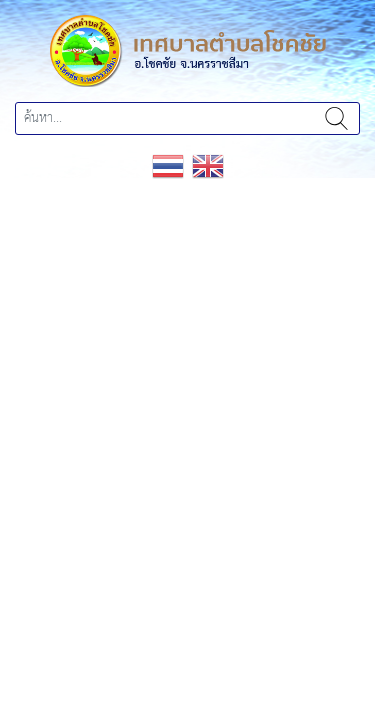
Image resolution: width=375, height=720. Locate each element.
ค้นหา (336, 118)
